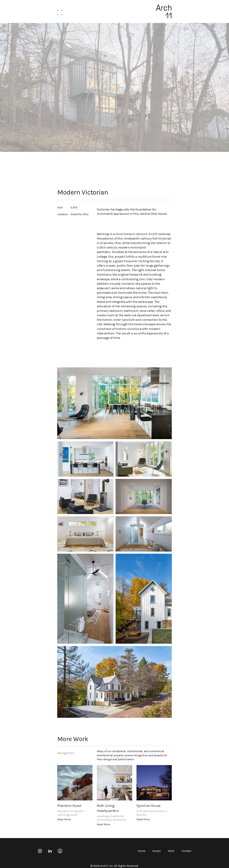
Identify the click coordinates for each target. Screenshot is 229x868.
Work (171, 851)
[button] (60, 11)
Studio (157, 851)
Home (142, 851)
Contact (186, 851)
